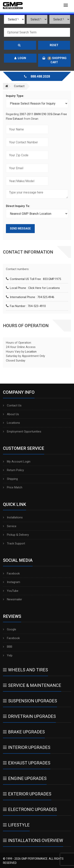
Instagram (12, 582)
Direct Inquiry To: (18, 206)
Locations (11, 423)
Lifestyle (16, 825)
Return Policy (13, 470)
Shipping (10, 479)
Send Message (20, 228)
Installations (13, 517)
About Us (11, 414)
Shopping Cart (54, 60)
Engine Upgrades (25, 778)
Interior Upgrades (27, 747)
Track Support (14, 543)
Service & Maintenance (32, 685)
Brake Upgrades (24, 732)
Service (10, 526)
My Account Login (17, 462)
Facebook (11, 573)
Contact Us (12, 405)
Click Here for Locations (44, 288)
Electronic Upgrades (30, 809)
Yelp (8, 655)
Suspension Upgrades (30, 701)
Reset (54, 45)
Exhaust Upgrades (27, 763)
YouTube (11, 591)
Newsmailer (13, 599)
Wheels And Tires (25, 670)
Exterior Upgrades (27, 794)
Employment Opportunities (22, 432)
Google (10, 629)
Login (20, 58)
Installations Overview (33, 840)
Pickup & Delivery (16, 535)
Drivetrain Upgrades (29, 716)
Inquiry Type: (15, 96)
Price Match (13, 487)
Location (31, 352)
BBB (8, 647)
